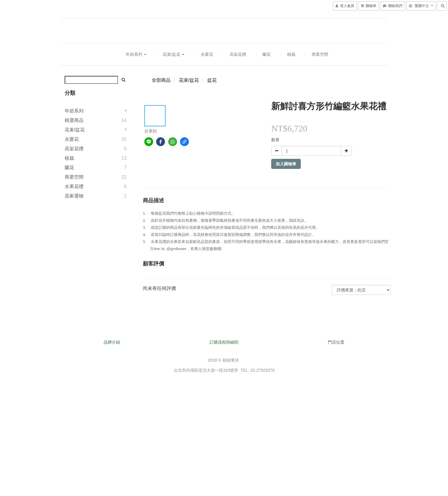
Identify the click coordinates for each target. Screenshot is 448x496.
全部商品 (161, 80)
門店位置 (336, 342)
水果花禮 (74, 186)
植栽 (291, 54)
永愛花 (207, 54)
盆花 (212, 80)
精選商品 (74, 120)
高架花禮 (238, 54)
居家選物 (74, 196)
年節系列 (136, 54)
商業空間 (320, 54)
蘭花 (266, 54)
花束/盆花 (174, 54)
